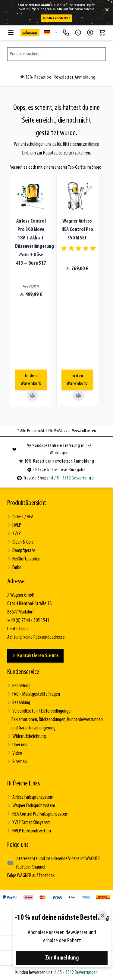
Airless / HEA (20, 517)
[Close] (102, 916)
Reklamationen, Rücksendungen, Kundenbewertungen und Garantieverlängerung (55, 724)
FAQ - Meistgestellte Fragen (34, 694)
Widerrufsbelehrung (27, 737)
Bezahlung (19, 703)
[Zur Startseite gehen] (30, 33)
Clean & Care (20, 542)
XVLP (14, 534)
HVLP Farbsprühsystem (29, 831)
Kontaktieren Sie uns (35, 656)
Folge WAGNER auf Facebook (31, 876)
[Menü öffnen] (11, 33)
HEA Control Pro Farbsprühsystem (38, 814)
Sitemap (17, 762)
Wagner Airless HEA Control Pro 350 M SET (77, 230)
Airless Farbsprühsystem (30, 797)
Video (15, 753)
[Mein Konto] (90, 33)
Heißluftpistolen (24, 559)
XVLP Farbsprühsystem (29, 823)
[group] (80, 248)
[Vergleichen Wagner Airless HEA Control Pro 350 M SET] (78, 395)
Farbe (14, 568)
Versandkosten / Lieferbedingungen (40, 711)
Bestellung (19, 686)
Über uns (17, 745)
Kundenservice (23, 672)
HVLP (14, 525)
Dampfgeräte (21, 551)
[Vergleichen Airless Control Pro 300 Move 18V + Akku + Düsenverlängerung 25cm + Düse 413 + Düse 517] (32, 395)
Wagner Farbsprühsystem (31, 806)
